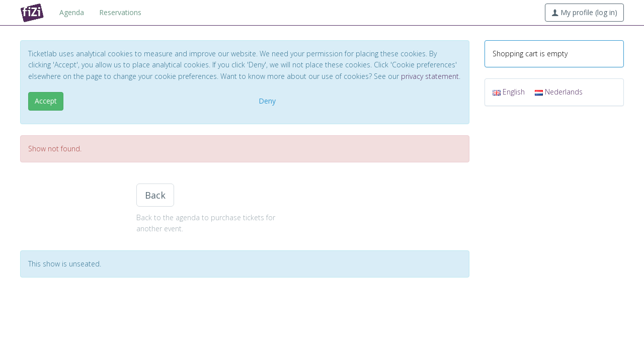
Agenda (72, 12)
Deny (267, 101)
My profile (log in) (584, 12)
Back (155, 195)
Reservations (120, 12)
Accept (46, 101)
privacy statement (430, 76)
